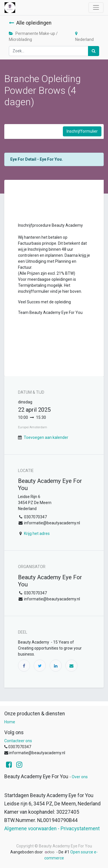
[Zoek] (94, 51)
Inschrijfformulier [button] (82, 131)
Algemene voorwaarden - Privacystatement (52, 829)
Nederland (84, 37)
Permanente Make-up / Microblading (33, 36)
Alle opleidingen (30, 23)
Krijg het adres (37, 533)
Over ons (80, 777)
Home (10, 722)
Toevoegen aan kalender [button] (46, 437)
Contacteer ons (18, 741)
